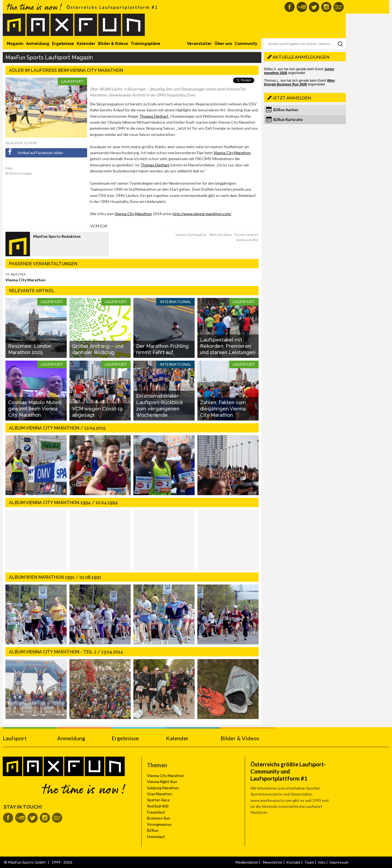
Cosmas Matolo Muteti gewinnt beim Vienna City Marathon (35, 409)
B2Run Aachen (286, 110)
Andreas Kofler (247, 240)
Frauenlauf (156, 812)
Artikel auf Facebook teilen (34, 152)
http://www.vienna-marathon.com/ (202, 214)
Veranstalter (199, 44)
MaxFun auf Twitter (314, 7)
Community (246, 44)
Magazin (15, 44)
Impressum (339, 862)
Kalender (86, 44)
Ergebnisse (63, 44)
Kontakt (293, 862)
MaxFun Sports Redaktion (57, 236)
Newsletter (273, 862)
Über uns (223, 44)
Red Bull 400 (158, 806)
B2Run (153, 830)
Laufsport (72, 81)
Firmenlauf (156, 837)
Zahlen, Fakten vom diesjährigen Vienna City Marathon (223, 409)
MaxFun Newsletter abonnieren (339, 7)
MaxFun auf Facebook (290, 7)
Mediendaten (247, 862)
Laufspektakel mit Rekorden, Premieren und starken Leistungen (228, 346)
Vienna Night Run (162, 782)
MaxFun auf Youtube (302, 7)
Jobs (322, 862)
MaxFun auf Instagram (326, 7)
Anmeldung (38, 44)
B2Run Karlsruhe (288, 120)
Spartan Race (158, 800)
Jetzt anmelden (292, 98)
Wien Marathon (220, 235)
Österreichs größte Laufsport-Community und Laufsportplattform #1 (288, 771)
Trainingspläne (146, 44)
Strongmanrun (159, 824)
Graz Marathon (160, 794)
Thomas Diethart (154, 116)
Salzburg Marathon (163, 788)
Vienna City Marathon (232, 153)
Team (309, 862)
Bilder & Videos (113, 44)
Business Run (159, 818)
